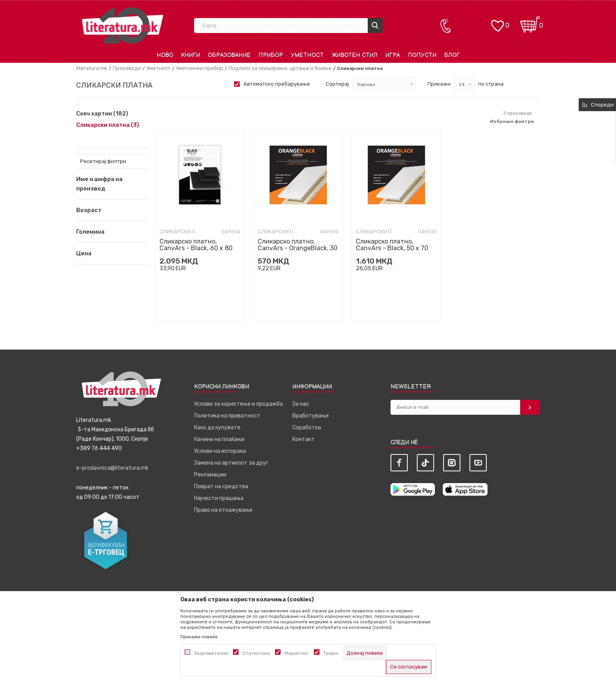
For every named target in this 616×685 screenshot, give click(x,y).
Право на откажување (223, 510)
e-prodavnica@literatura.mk (112, 468)
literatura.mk (92, 68)
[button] (112, 210)
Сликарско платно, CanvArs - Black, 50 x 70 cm (392, 248)
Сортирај (337, 84)
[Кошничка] (530, 22)
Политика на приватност (227, 416)
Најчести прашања (219, 498)
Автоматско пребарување (277, 84)
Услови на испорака (220, 451)
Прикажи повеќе (199, 637)
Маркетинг (297, 653)
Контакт (303, 439)
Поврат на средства (221, 486)
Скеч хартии (102, 114)
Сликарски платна (108, 125)
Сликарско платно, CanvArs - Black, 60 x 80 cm (196, 248)
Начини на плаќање (219, 439)
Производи (127, 68)
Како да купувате (217, 428)
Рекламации (210, 475)
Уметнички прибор (200, 68)
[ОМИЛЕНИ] (497, 22)
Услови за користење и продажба (238, 404)
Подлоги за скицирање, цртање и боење (280, 68)
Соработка (307, 428)
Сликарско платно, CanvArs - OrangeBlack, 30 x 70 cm (298, 248)
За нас (301, 404)
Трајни (331, 653)
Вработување (311, 416)
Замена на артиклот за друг (231, 463)
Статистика (256, 653)
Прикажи (439, 84)
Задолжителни (211, 653)
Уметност (159, 68)
